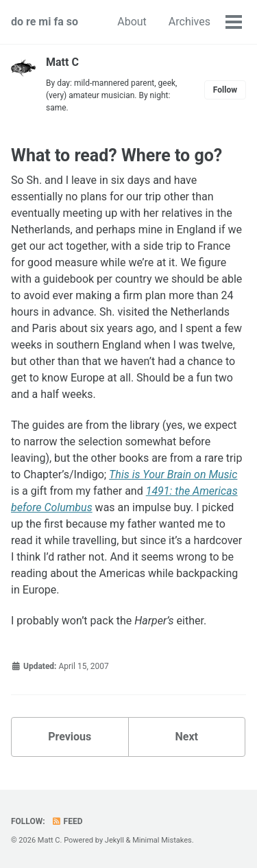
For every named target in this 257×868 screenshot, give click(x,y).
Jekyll (114, 840)
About (132, 22)
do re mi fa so (45, 22)
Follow (225, 90)
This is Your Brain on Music (173, 474)
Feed (67, 821)
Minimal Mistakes (162, 840)
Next (187, 737)
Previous (70, 737)
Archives (189, 22)
